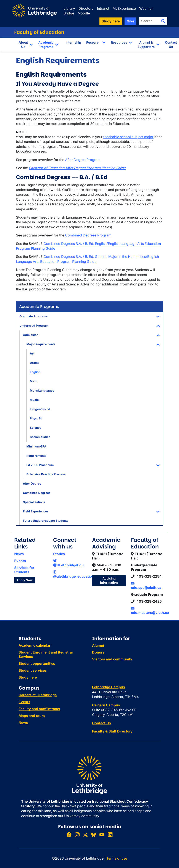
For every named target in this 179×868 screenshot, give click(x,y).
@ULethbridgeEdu (68, 563)
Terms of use (117, 858)
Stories (59, 554)
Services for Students (24, 570)
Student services (33, 670)
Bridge (69, 13)
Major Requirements (41, 344)
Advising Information (109, 581)
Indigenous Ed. (41, 409)
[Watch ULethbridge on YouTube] (102, 835)
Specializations (34, 502)
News (19, 554)
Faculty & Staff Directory (112, 731)
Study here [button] (111, 21)
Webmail (146, 8)
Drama (35, 363)
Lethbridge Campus (109, 687)
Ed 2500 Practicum (40, 465)
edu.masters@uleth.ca (150, 611)
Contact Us (171, 45)
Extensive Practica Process (46, 474)
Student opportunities (37, 663)
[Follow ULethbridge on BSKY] (94, 835)
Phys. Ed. (37, 418)
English (35, 372)
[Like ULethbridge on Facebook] (69, 835)
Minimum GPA (36, 446)
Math (34, 381)
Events (20, 561)
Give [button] (130, 21)
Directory (86, 8)
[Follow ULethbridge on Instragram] (77, 835)
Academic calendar (34, 645)
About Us (23, 45)
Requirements (36, 456)
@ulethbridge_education (74, 574)
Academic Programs (46, 45)
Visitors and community (112, 659)
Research (93, 42)
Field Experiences (36, 511)
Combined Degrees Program (88, 235)
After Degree (32, 484)
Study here (28, 677)
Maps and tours (32, 716)
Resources (119, 42)
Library (69, 8)
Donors (98, 652)
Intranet (103, 8)
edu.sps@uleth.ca (146, 586)
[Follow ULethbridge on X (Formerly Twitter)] (85, 835)
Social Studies (40, 437)
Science (36, 428)
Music (34, 400)
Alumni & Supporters (146, 45)
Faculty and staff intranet (39, 709)
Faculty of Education (39, 32)
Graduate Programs (34, 316)
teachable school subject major (128, 137)
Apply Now (25, 580)
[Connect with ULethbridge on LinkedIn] (110, 835)
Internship (73, 42)
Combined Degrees (37, 493)
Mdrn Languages (42, 391)
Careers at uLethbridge (38, 695)
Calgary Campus (106, 705)
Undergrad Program (34, 326)
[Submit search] (163, 21)
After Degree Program (83, 160)
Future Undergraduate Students (46, 521)
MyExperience (124, 8)
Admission (31, 335)
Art (32, 353)
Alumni (98, 645)
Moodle (84, 13)
